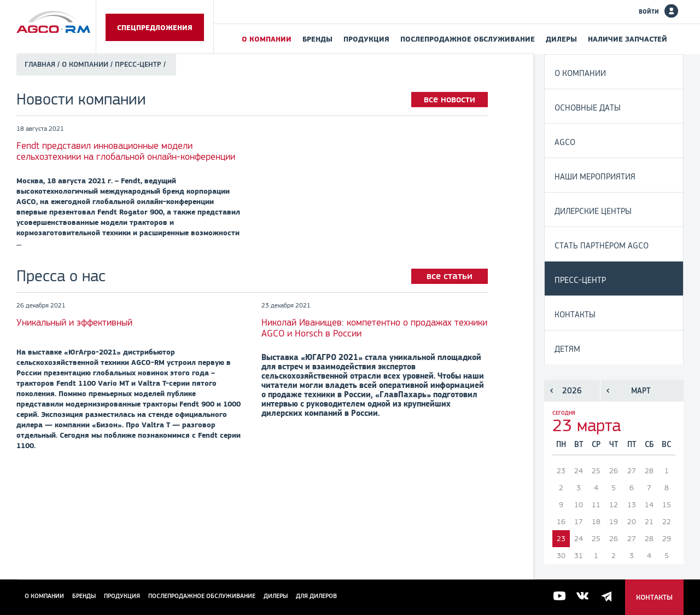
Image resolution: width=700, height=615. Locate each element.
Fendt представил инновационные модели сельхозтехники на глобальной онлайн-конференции (126, 151)
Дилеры (561, 39)
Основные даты (588, 108)
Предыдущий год (552, 391)
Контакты (575, 314)
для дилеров (316, 596)
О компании (267, 39)
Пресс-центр (580, 280)
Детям (567, 349)
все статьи (450, 276)
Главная (40, 64)
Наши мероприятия (595, 176)
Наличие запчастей (628, 39)
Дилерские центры (593, 211)
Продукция (366, 39)
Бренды (317, 39)
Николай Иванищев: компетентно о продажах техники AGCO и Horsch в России (374, 328)
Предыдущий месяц (608, 391)
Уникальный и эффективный (74, 322)
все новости (450, 99)
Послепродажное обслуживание (468, 39)
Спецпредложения (155, 27)
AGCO (565, 142)
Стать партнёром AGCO (602, 245)
